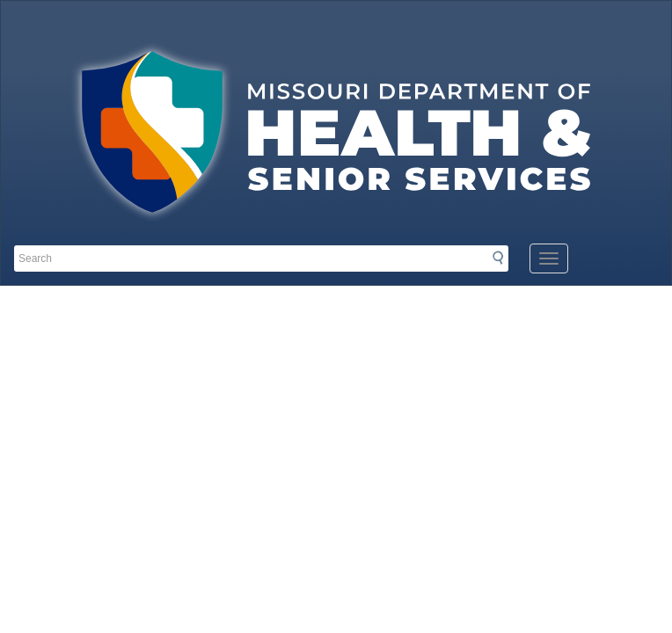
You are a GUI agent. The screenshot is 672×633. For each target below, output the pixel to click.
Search (503, 258)
